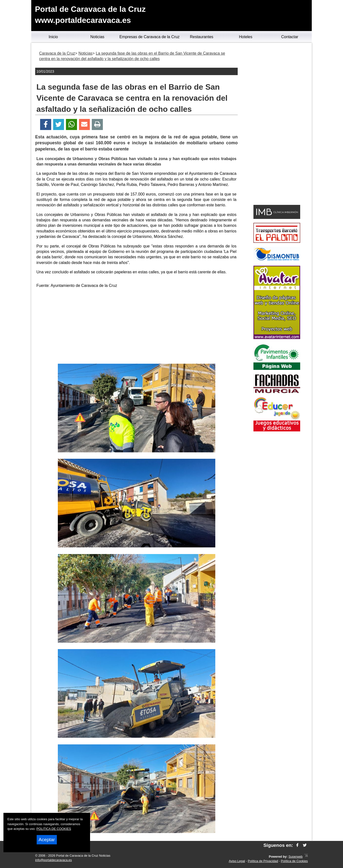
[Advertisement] (137, 327)
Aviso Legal (237, 861)
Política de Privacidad (263, 861)
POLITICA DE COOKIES (54, 829)
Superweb (296, 857)
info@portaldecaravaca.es (54, 860)
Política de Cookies (294, 861)
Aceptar (47, 840)
